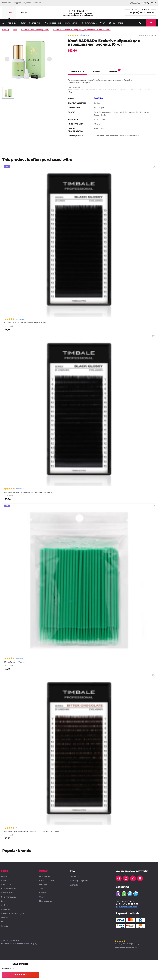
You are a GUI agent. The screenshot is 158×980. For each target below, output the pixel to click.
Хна (3, 922)
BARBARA (98, 98)
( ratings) (127, 944)
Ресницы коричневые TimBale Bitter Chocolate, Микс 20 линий (32, 832)
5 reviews (85, 35)
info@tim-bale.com (128, 907)
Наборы (111, 23)
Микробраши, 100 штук (14, 662)
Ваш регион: (20, 964)
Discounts (6, 3)
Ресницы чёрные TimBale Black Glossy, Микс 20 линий (28, 492)
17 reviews (19, 828)
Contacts (37, 3)
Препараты (34, 23)
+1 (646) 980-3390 (140, 13)
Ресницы (12, 23)
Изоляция (6, 909)
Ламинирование (53, 23)
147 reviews (20, 319)
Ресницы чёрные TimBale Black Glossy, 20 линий (25, 323)
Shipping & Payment (22, 3)
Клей (24, 23)
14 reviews (19, 658)
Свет (102, 23)
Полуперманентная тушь (13, 914)
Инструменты (70, 23)
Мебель (5, 918)
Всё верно (20, 975)
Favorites (135, 3)
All (3, 23)
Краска (4, 926)
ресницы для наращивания (126, 947)
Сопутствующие (90, 23)
